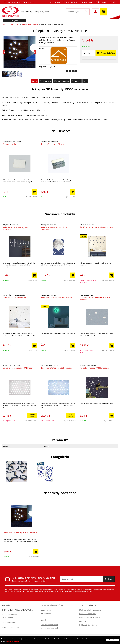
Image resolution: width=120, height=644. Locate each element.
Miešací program (86, 2)
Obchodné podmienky (88, 614)
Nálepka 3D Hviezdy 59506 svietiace (21, 533)
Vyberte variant (32, 416)
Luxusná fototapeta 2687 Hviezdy (18, 368)
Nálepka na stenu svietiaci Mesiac (57, 298)
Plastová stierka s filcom (52, 144)
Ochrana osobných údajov (90, 617)
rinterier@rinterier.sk (14, 2)
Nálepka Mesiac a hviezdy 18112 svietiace (56, 228)
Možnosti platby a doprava (90, 610)
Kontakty (113, 2)
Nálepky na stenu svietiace (30, 24)
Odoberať (109, 579)
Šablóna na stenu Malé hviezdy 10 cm (97, 227)
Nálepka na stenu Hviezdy (14, 298)
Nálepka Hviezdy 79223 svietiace (95, 368)
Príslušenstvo (45, 81)
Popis (35, 81)
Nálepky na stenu (14, 24)
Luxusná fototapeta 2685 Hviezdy (57, 368)
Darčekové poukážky (70, 2)
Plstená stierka (10, 144)
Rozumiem (112, 640)
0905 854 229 (31, 2)
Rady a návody (55, 2)
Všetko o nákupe (101, 2)
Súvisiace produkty (61, 81)
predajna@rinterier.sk (49, 628)
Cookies (82, 621)
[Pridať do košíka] (34, 192)
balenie (89, 53)
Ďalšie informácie (13, 641)
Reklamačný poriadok (88, 625)
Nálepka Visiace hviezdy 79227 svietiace (16, 228)
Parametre (76, 81)
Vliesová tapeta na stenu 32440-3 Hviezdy (95, 299)
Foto (85, 81)
